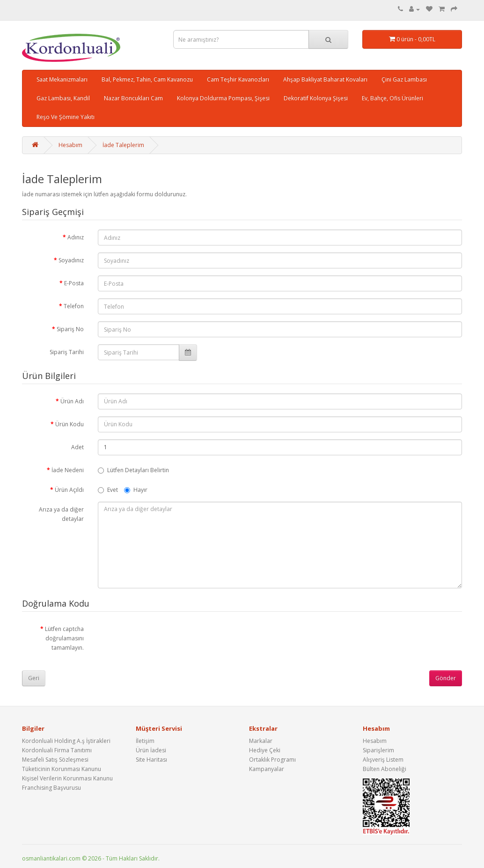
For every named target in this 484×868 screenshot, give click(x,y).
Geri (34, 678)
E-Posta (74, 283)
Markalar (261, 741)
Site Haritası (151, 760)
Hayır (136, 490)
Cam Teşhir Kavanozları (238, 79)
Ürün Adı (72, 401)
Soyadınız (71, 260)
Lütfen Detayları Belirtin (133, 470)
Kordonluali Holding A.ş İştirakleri (66, 741)
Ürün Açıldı (69, 490)
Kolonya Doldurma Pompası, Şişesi (223, 98)
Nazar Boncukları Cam (133, 98)
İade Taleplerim (123, 145)
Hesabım (70, 145)
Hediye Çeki (265, 750)
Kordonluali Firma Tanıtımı (57, 750)
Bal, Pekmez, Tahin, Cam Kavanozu (147, 79)
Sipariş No (70, 329)
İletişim (145, 741)
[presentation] (169, 639)
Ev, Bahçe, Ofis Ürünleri (392, 98)
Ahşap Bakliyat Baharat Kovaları (325, 79)
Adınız (76, 237)
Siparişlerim (378, 750)
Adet (77, 447)
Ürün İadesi (151, 750)
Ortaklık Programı (272, 760)
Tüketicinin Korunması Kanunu (62, 769)
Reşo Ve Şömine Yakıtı (66, 117)
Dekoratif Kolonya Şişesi (316, 98)
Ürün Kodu (70, 424)
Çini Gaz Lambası (404, 79)
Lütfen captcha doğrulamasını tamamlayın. (64, 638)
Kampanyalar (267, 769)
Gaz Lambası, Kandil (63, 98)
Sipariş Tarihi (67, 352)
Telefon (74, 306)
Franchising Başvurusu (51, 788)
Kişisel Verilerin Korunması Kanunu (67, 778)
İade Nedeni (68, 470)
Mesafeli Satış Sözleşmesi (55, 760)
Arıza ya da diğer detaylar (61, 514)
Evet (108, 490)
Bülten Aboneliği (385, 769)
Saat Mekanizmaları (62, 79)
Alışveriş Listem (383, 760)
